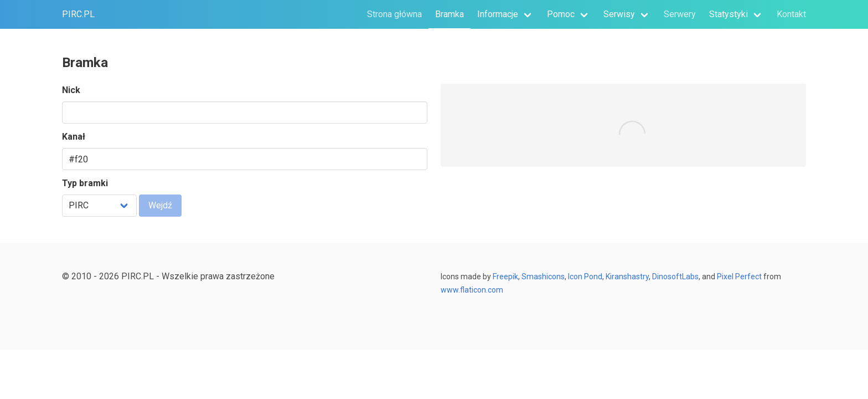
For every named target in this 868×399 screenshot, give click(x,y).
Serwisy (619, 14)
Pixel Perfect (738, 277)
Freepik (505, 277)
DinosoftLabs (675, 277)
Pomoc (561, 14)
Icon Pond (585, 277)
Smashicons (543, 277)
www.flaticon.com (472, 290)
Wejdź (160, 205)
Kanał (74, 137)
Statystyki (728, 14)
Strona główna (394, 14)
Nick (71, 90)
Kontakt (791, 14)
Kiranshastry (627, 277)
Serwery (680, 14)
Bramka (449, 14)
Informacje (498, 14)
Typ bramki (85, 183)
